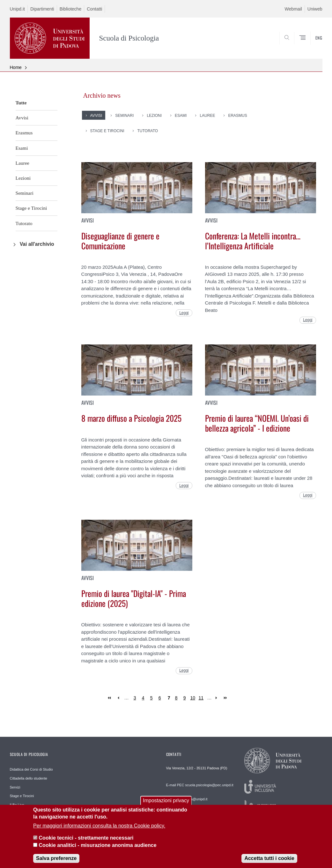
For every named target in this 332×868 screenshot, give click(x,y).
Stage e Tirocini (31, 208)
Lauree (22, 163)
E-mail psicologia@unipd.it (187, 799)
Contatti (94, 9)
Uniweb (315, 9)
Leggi (184, 313)
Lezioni (23, 178)
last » (226, 698)
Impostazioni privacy (166, 805)
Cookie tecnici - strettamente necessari (86, 842)
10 (193, 698)
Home (16, 67)
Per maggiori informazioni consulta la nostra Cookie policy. (99, 830)
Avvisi (22, 118)
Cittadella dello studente (29, 778)
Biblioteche (71, 9)
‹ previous (118, 698)
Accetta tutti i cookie (269, 863)
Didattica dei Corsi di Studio (31, 769)
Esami (22, 148)
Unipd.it (17, 9)
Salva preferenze (56, 863)
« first (110, 698)
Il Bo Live (17, 805)
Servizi (15, 787)
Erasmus (24, 133)
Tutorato (24, 223)
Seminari (25, 193)
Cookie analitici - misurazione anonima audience (98, 850)
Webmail (293, 9)
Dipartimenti (42, 9)
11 (201, 698)
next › (218, 698)
